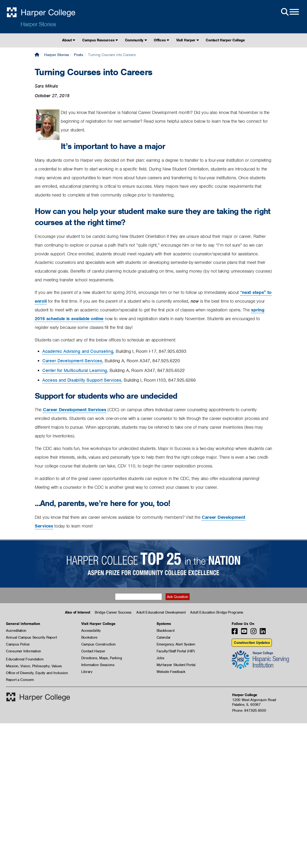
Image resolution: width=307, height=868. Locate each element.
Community (136, 40)
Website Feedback (171, 672)
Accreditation (16, 631)
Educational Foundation (25, 659)
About (69, 40)
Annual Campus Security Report (31, 637)
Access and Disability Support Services (82, 380)
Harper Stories (38, 24)
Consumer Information (23, 651)
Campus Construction (98, 644)
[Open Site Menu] (290, 12)
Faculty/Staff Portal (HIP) (176, 651)
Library (87, 672)
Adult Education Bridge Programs (217, 612)
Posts (79, 55)
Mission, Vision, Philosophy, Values (34, 666)
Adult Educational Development (161, 612)
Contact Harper (93, 651)
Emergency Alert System (176, 644)
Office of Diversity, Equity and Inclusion (37, 673)
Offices (161, 40)
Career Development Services (72, 361)
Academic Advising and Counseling (78, 351)
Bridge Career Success (113, 612)
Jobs (160, 658)
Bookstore (89, 637)
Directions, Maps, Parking (102, 658)
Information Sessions (98, 665)
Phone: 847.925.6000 (249, 711)
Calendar (164, 637)
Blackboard (166, 631)
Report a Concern (20, 680)
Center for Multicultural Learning (75, 370)
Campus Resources (100, 40)
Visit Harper (188, 40)
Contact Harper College (225, 40)
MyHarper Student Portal (176, 665)
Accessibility (91, 631)
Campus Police (18, 644)
